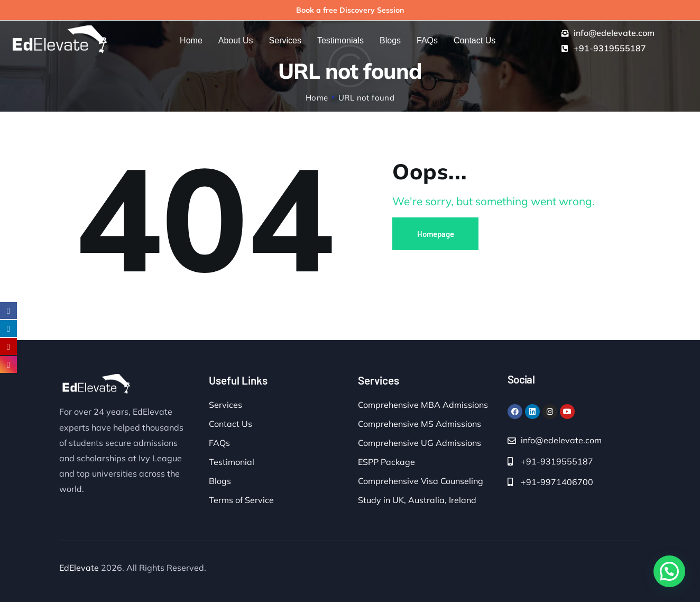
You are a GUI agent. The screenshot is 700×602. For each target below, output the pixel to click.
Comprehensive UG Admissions (420, 443)
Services (225, 405)
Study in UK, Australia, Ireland (417, 500)
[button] (669, 571)
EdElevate (79, 568)
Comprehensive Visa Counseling (421, 481)
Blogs (220, 481)
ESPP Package (386, 462)
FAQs (219, 443)
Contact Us (231, 424)
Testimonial (232, 462)
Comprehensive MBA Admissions (423, 405)
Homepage (436, 234)
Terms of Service (241, 500)
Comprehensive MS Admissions (420, 424)
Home (317, 98)
